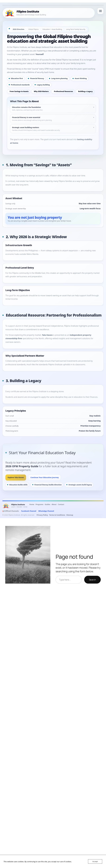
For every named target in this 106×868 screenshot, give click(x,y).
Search (92, 580)
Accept (95, 861)
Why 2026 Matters (41, 91)
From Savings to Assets (19, 91)
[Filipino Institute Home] (49, 13)
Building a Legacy (85, 91)
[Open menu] (100, 11)
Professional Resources (63, 91)
